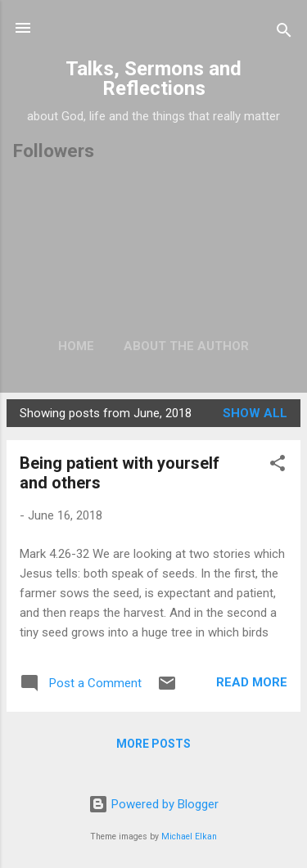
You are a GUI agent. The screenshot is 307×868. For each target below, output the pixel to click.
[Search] (284, 33)
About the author (186, 346)
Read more (252, 682)
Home (76, 346)
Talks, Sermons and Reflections (153, 79)
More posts (153, 744)
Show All (255, 413)
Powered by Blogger (153, 804)
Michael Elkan (189, 837)
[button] (278, 466)
